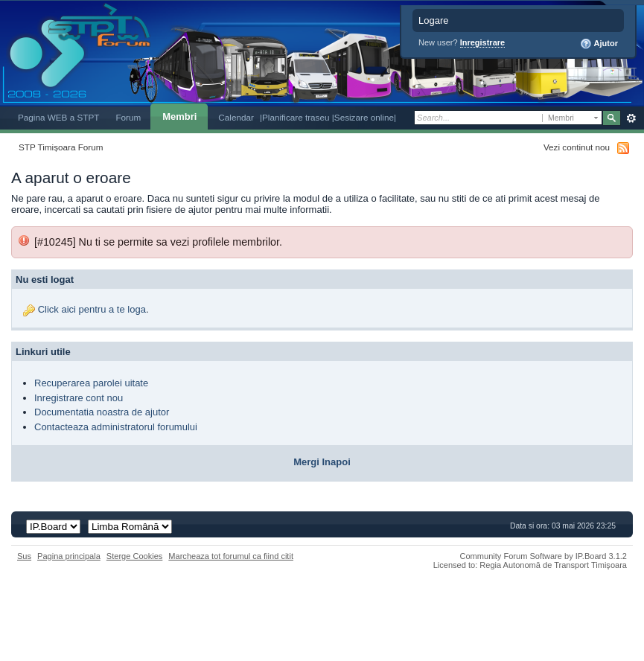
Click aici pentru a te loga (92, 309)
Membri (179, 116)
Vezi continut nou (577, 147)
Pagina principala (69, 556)
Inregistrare (483, 42)
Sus (24, 556)
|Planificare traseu (296, 117)
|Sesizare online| (364, 117)
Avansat (631, 118)
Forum (128, 117)
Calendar (236, 117)
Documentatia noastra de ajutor (102, 412)
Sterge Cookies (135, 556)
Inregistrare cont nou (79, 398)
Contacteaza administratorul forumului (116, 427)
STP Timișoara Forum (61, 147)
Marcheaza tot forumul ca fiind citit (231, 556)
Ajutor (599, 44)
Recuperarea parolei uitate (91, 383)
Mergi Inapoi (322, 462)
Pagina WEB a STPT (58, 117)
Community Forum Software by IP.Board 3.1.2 (543, 556)
